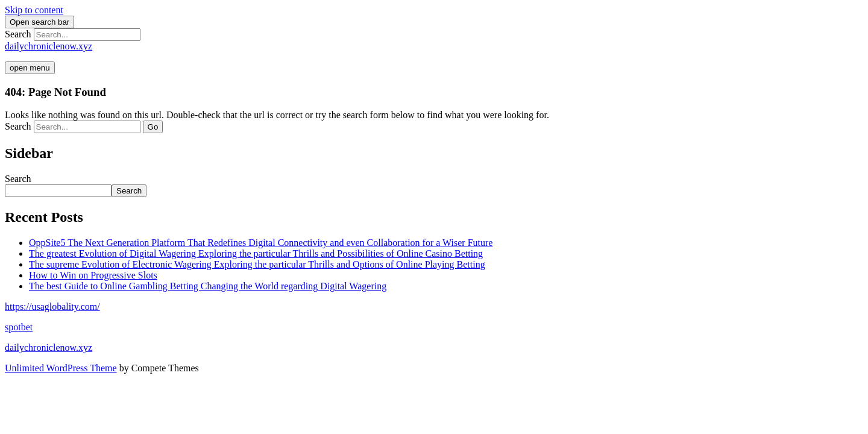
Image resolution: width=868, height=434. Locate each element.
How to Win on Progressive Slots (93, 275)
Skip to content (34, 10)
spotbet (19, 327)
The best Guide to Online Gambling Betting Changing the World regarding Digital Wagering (208, 286)
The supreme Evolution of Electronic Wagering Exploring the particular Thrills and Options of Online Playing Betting (257, 264)
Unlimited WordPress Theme (61, 368)
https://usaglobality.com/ (52, 307)
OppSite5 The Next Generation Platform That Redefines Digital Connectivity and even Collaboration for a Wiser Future (261, 243)
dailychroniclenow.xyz (49, 46)
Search (18, 34)
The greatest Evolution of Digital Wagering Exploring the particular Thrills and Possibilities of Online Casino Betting (256, 253)
